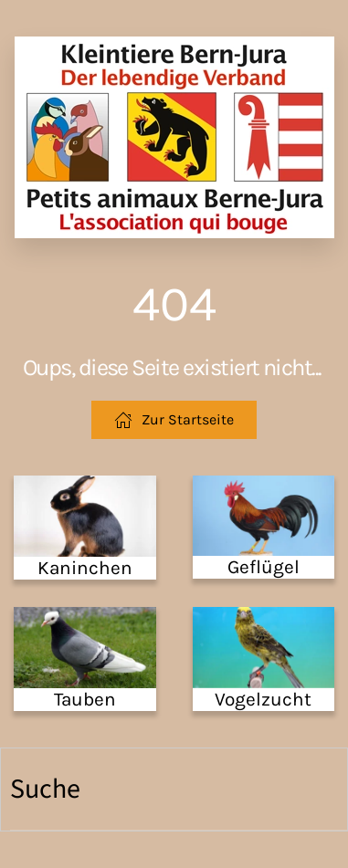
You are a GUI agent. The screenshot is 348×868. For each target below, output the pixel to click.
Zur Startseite (174, 420)
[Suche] (179, 790)
